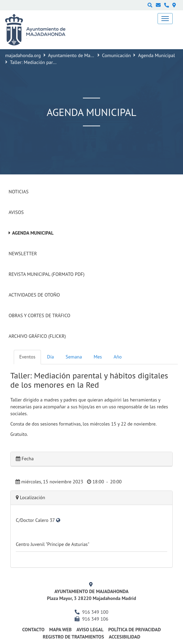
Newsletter (23, 254)
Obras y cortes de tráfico (39, 315)
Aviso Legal (90, 630)
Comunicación (117, 55)
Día (51, 357)
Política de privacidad (135, 630)
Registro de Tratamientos (73, 637)
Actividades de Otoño (34, 295)
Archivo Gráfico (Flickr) (37, 336)
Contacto (33, 630)
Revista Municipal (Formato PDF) (47, 274)
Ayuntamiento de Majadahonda (80, 55)
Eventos (27, 357)
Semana (74, 357)
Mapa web (60, 630)
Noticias (19, 192)
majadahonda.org (23, 55)
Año (117, 357)
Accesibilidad (125, 637)
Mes (98, 357)
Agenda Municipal (156, 55)
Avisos (16, 212)
